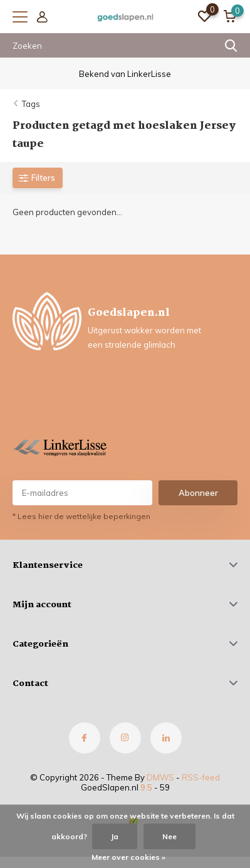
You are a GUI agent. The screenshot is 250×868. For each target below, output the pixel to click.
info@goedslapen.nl (70, 391)
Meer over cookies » (128, 857)
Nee (169, 836)
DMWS (160, 777)
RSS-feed (201, 777)
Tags (31, 104)
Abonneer (198, 493)
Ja (115, 836)
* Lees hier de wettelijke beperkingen (81, 516)
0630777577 (56, 381)
